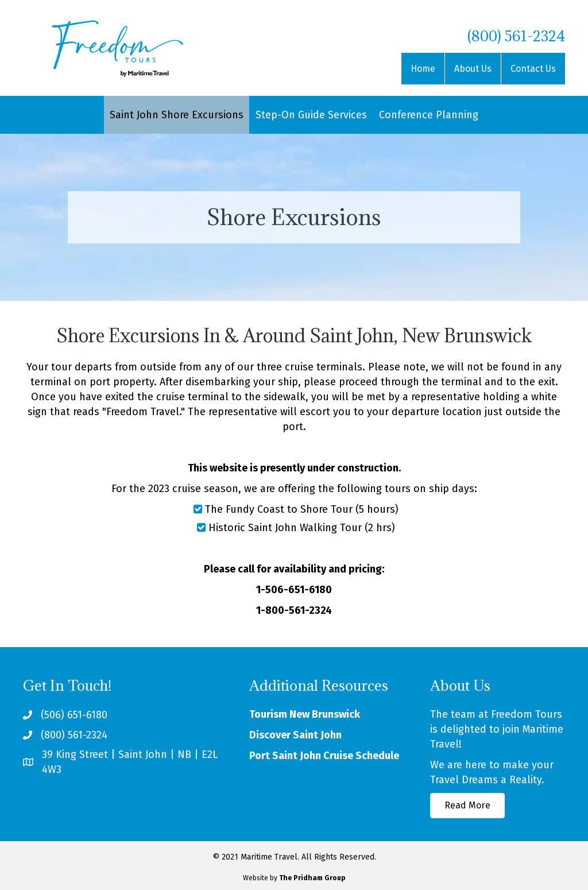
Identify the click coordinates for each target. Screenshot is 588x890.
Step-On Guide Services (311, 115)
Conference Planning (429, 115)
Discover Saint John (295, 735)
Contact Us (533, 69)
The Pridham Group (312, 878)
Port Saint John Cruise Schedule (324, 756)
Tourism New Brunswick (305, 714)
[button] (467, 806)
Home (423, 69)
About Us (473, 69)
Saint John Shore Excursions (177, 115)
